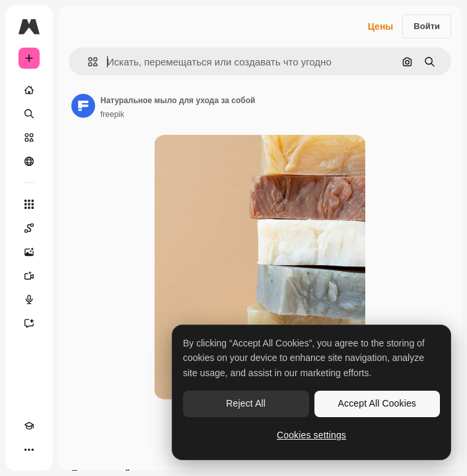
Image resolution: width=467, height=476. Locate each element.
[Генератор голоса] (29, 299)
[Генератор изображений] (29, 252)
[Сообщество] (29, 161)
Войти (427, 26)
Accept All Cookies (377, 403)
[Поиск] (29, 114)
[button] (88, 62)
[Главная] (29, 90)
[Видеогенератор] (29, 276)
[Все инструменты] (29, 204)
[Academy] (29, 426)
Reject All (246, 403)
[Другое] (29, 450)
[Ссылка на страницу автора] (83, 106)
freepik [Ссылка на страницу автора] (112, 114)
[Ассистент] (29, 323)
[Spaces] (29, 228)
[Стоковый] (29, 138)
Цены (381, 26)
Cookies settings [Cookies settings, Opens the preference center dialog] (311, 435)
